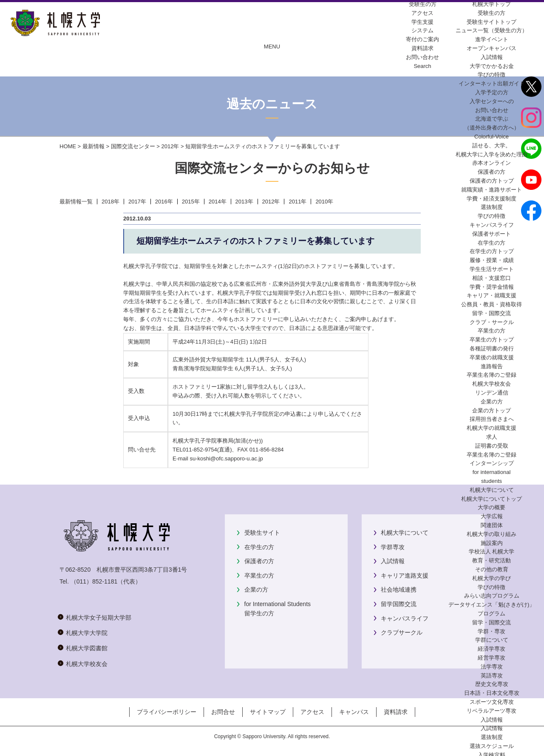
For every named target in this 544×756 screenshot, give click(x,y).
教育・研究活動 (492, 560)
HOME (68, 146)
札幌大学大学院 (87, 633)
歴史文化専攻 (492, 684)
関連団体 (492, 525)
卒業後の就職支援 (492, 357)
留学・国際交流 (492, 313)
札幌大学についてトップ (492, 499)
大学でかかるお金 (492, 66)
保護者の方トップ (492, 181)
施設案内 (492, 543)
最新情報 (93, 146)
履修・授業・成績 (492, 260)
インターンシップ (492, 463)
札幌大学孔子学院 (246, 414)
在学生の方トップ (492, 251)
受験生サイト (262, 533)
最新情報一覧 (76, 202)
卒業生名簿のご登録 (492, 375)
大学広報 (492, 516)
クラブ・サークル (492, 322)
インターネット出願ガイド (492, 83)
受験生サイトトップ (492, 22)
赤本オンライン (492, 163)
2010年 (324, 202)
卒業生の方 (259, 575)
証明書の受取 (492, 446)
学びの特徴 (492, 75)
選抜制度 (492, 207)
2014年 (218, 202)
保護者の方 (259, 561)
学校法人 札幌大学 (492, 551)
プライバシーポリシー (167, 712)
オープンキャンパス (492, 48)
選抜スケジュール (492, 746)
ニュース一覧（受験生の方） (492, 30)
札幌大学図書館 (87, 648)
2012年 (170, 146)
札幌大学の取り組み (492, 534)
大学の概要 (492, 507)
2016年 (164, 202)
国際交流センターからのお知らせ (272, 168)
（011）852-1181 (94, 581)
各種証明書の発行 (492, 348)
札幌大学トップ (492, 4)
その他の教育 (492, 569)
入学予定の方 (492, 92)
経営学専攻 (492, 658)
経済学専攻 (492, 649)
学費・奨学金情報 (492, 287)
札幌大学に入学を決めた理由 (492, 154)
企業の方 (256, 590)
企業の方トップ (492, 410)
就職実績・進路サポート (492, 190)
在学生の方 (259, 547)
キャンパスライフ (492, 225)
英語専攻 (492, 676)
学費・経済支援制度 (492, 199)
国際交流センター (133, 146)
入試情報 (492, 57)
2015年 (191, 202)
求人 (492, 437)
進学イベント (492, 39)
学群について (492, 640)
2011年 (297, 202)
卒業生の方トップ (492, 340)
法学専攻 (492, 667)
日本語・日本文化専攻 (492, 693)
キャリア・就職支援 (492, 295)
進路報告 (492, 366)
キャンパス (354, 712)
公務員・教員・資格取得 (492, 304)
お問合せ (223, 712)
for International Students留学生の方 (278, 609)
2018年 (110, 202)
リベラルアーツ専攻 (492, 711)
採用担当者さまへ (492, 419)
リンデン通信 (492, 393)
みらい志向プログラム (492, 596)
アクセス (312, 712)
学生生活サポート (492, 269)
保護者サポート (492, 234)
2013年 (244, 202)
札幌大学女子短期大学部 (99, 618)
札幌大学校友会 (492, 384)
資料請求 (396, 712)
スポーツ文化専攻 (492, 702)
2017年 (137, 202)
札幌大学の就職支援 (492, 428)
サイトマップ (268, 712)
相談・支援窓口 (492, 278)
